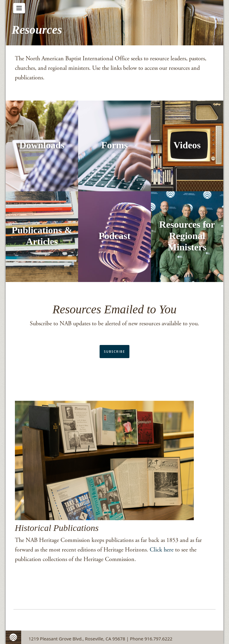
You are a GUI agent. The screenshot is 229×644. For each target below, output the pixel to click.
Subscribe (115, 352)
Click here (162, 550)
